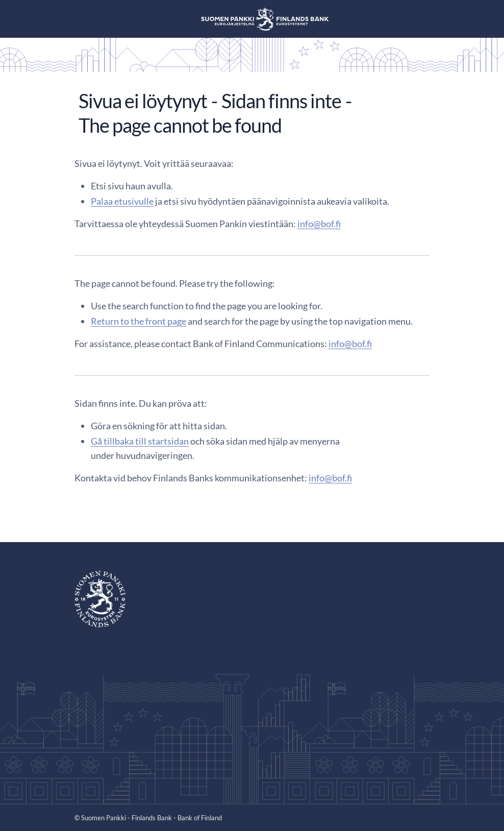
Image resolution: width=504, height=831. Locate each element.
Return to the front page (138, 321)
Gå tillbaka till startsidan (140, 441)
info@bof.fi (319, 224)
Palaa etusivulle (122, 201)
